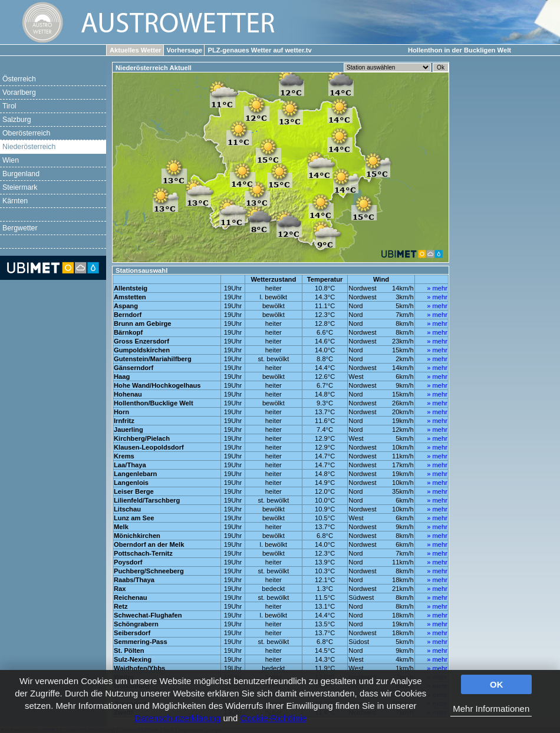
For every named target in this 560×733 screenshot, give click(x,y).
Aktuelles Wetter (135, 50)
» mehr (437, 288)
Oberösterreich (26, 133)
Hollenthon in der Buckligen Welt (459, 50)
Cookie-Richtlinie (274, 718)
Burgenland (21, 174)
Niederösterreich (29, 147)
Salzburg (17, 120)
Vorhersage (185, 50)
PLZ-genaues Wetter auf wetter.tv (259, 50)
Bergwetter (20, 228)
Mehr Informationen (491, 709)
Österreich (19, 79)
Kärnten (15, 201)
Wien (11, 160)
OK (497, 684)
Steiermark (20, 187)
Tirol (9, 106)
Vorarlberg (19, 93)
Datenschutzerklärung (177, 718)
